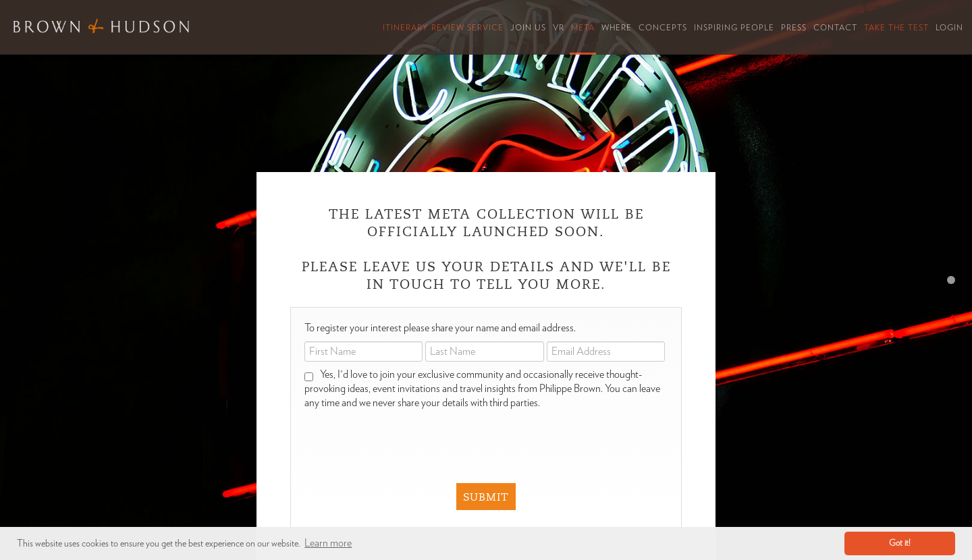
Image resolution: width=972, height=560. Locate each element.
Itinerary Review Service (443, 28)
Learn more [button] (328, 543)
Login (949, 28)
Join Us (528, 28)
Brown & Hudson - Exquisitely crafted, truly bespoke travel (101, 26)
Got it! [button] (900, 543)
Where (617, 28)
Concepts (663, 28)
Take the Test (896, 28)
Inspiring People (734, 28)
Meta (583, 28)
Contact (835, 28)
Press (794, 28)
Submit (486, 497)
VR (559, 28)
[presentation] (477, 437)
